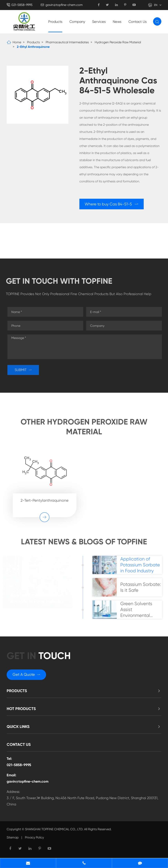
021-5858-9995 (22, 5)
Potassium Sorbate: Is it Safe (142, 588)
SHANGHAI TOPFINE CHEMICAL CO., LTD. (54, 831)
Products (55, 22)
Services (99, 22)
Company (77, 22)
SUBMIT (25, 370)
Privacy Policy (34, 839)
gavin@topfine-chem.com (64, 5)
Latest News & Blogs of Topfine (84, 544)
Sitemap (13, 839)
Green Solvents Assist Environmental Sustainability (138, 610)
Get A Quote (27, 676)
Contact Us (138, 22)
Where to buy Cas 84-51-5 (112, 204)
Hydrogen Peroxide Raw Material (118, 42)
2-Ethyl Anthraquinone (33, 47)
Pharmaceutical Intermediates (67, 42)
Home (17, 42)
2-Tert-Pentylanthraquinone (44, 499)
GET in (39, 657)
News (117, 22)
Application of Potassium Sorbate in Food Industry (39, 599)
